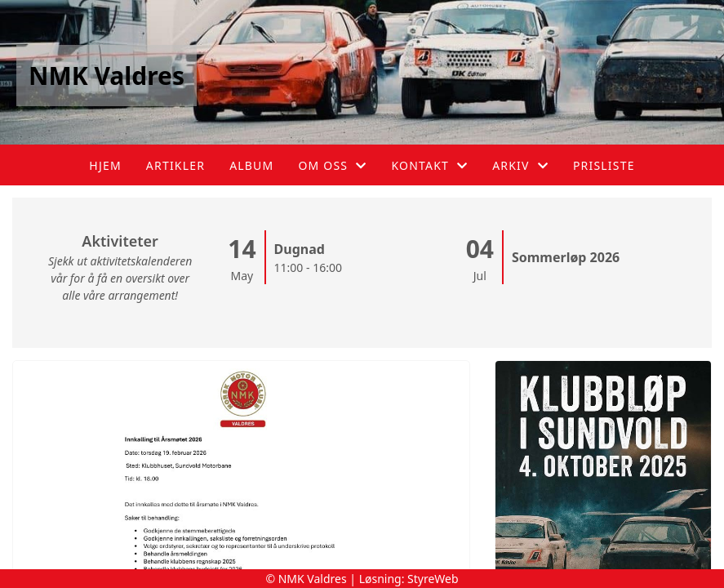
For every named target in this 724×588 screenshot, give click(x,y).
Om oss (332, 165)
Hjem (105, 165)
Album (251, 165)
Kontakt (429, 165)
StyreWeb (433, 579)
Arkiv (520, 165)
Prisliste (604, 165)
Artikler (175, 165)
